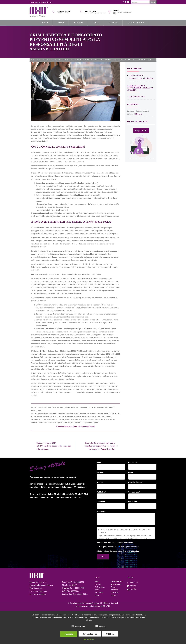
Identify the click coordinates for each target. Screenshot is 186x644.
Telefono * (111, 474)
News (96, 23)
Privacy (114, 587)
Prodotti (79, 23)
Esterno (101, 626)
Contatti (114, 595)
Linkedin (133, 586)
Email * (142, 474)
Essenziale (78, 626)
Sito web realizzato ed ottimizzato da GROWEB (93, 606)
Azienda (98, 590)
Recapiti (113, 23)
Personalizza (89, 639)
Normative (115, 590)
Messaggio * (126, 518)
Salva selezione (90, 634)
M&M (61, 23)
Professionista (100, 587)
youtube (133, 589)
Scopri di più (141, 130)
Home (45, 23)
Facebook (134, 582)
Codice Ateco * (142, 494)
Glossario (138, 114)
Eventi (97, 595)
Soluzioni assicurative (137, 97)
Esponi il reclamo (117, 581)
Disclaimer (115, 593)
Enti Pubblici (99, 593)
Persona (98, 584)
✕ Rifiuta (110, 634)
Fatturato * (111, 504)
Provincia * (142, 504)
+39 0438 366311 (80, 487)
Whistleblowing (116, 584)
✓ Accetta (69, 634)
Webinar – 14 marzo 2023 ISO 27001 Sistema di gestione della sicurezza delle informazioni (54, 446)
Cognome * (142, 465)
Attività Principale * (142, 484)
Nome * (111, 465)
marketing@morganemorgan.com (96, 13)
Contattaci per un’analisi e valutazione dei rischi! (76, 427)
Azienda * (111, 484)
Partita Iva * (111, 494)
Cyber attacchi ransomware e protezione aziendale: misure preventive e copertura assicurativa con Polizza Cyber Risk (100, 446)
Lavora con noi (136, 23)
